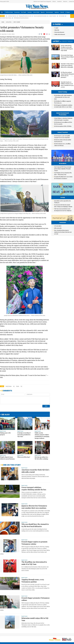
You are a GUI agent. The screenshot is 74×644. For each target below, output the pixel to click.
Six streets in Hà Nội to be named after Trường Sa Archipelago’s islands (63, 211)
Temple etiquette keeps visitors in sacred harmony (7, 458)
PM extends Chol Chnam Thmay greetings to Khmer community (67, 57)
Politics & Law (9, 12)
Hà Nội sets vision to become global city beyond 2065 (63, 141)
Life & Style (36, 12)
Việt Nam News (37, 7)
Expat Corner (16, 22)
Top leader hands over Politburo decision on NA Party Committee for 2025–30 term (67, 84)
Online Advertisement (60, 34)
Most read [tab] (68, 41)
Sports (43, 12)
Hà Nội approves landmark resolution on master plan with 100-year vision (63, 106)
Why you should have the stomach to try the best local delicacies (35, 525)
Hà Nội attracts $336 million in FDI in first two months (63, 123)
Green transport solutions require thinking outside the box (34, 488)
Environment (50, 12)
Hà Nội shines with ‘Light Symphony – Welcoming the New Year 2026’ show (63, 97)
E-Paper (68, 12)
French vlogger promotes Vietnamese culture (36, 599)
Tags (2, 386)
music (18, 386)
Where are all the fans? (24, 457)
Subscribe (57, 30)
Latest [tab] (56, 41)
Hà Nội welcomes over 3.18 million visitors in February (62, 145)
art (14, 386)
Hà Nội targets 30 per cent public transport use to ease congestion (62, 137)
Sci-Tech (24, 12)
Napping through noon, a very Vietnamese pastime (33, 581)
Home (3, 22)
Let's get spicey (58, 241)
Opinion (57, 12)
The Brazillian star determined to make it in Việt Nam (34, 563)
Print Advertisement (59, 32)
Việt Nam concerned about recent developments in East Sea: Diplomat (63, 215)
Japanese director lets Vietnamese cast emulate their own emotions (34, 507)
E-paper (57, 24)
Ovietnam (59, 1)
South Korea (9, 386)
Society (30, 12)
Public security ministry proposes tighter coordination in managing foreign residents (42, 436)
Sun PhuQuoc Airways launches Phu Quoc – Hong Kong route (63, 177)
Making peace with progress (5, 434)
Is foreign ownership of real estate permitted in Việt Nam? (24, 435)
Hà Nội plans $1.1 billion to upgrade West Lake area (63, 102)
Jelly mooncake (58, 243)
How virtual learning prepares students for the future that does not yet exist (63, 247)
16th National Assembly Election (21, 18)
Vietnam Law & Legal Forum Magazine (42, 1)
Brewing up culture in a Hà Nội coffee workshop (41, 458)
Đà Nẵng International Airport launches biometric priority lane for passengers (67, 75)
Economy (17, 12)
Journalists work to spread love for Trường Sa (63, 207)
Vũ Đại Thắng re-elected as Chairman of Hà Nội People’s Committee (63, 119)
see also (5, 415)
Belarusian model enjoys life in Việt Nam (35, 619)
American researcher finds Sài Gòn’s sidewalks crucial (35, 471)
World (62, 12)
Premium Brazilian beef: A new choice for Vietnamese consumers (63, 181)
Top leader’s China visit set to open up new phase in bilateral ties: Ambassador (67, 65)
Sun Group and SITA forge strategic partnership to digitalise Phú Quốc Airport (63, 172)
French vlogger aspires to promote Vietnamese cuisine (34, 543)
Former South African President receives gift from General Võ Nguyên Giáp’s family (67, 48)
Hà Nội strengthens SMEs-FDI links (63, 126)
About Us (65, 1)
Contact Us (71, 1)
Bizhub (54, 1)
